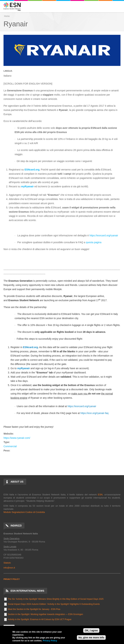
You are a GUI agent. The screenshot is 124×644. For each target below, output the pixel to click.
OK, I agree (91, 630)
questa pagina (94, 242)
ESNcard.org (32, 170)
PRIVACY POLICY (12, 579)
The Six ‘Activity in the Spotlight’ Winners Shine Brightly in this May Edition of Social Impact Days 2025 (56, 599)
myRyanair (27, 186)
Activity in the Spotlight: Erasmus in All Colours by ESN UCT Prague (40, 619)
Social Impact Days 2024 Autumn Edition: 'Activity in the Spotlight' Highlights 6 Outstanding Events (54, 604)
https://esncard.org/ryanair (104, 235)
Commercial (10, 446)
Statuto (7, 563)
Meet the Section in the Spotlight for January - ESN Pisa (34, 609)
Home (7, 16)
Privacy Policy (50, 641)
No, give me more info (91, 637)
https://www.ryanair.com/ (17, 438)
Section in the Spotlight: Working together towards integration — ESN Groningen (45, 614)
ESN (100, 495)
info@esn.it (9, 568)
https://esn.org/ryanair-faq (94, 413)
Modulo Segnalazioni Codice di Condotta (24, 512)
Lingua (8, 71)
